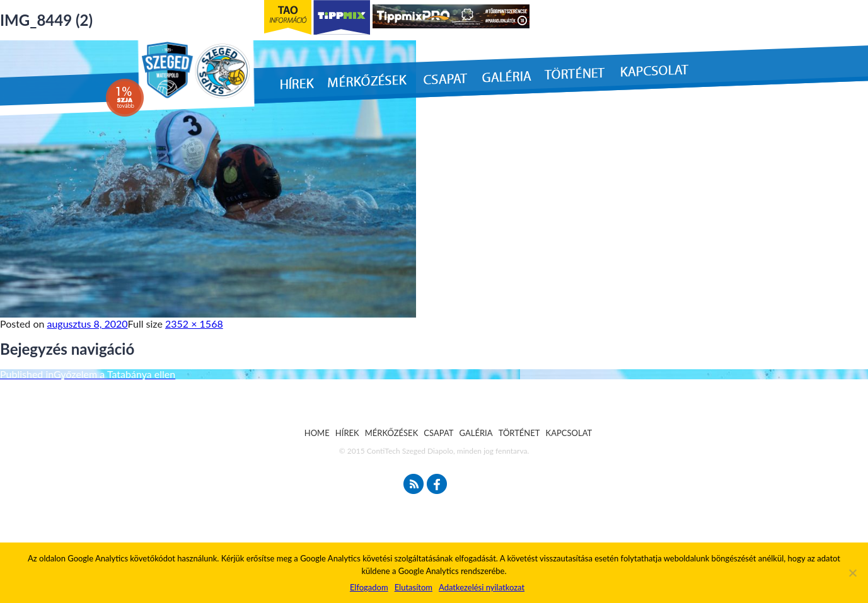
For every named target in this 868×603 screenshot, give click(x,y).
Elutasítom (414, 587)
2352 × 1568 (194, 324)
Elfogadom (369, 587)
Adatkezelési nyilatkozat (482, 587)
